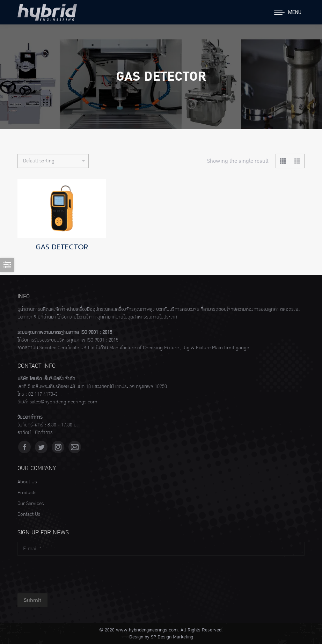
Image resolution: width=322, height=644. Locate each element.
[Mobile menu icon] (288, 12)
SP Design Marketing (172, 637)
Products (27, 493)
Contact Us (29, 514)
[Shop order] (53, 161)
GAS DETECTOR (62, 247)
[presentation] (71, 573)
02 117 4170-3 (43, 394)
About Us (27, 482)
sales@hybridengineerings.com (64, 402)
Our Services (31, 504)
